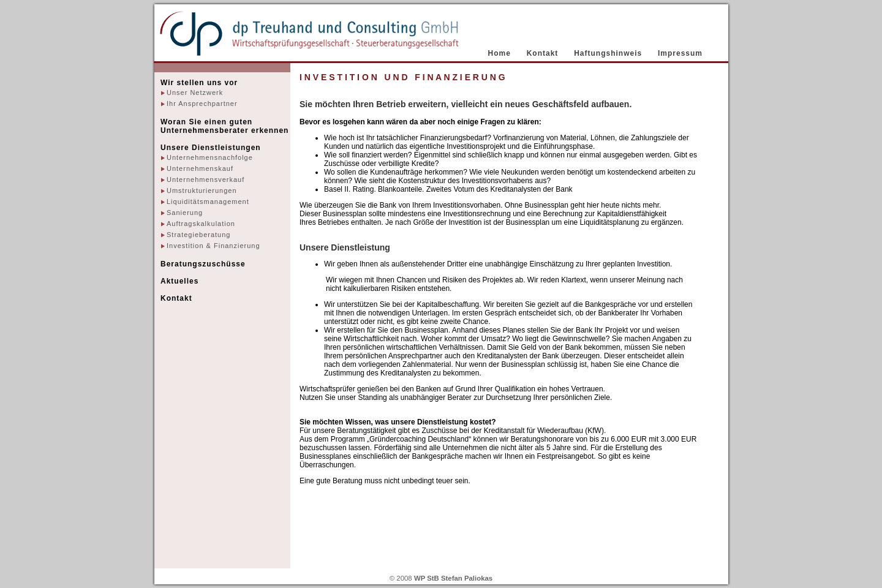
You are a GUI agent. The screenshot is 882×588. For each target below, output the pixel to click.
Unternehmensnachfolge (210, 157)
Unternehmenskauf (200, 168)
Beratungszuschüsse (203, 264)
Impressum (680, 53)
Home (499, 53)
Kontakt (543, 53)
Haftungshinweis (608, 53)
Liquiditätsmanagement (208, 202)
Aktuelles (179, 281)
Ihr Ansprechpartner (202, 104)
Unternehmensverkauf (205, 179)
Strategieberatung (198, 235)
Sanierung (185, 213)
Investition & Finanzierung (213, 246)
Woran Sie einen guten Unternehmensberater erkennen (224, 126)
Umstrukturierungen (202, 190)
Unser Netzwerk (195, 92)
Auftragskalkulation (201, 224)
